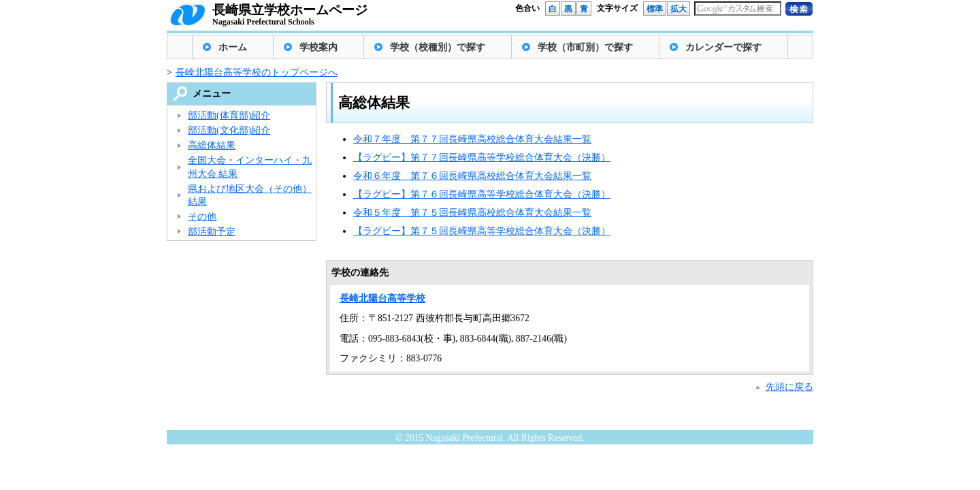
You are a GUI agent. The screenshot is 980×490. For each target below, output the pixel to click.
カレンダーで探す (723, 47)
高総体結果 (212, 145)
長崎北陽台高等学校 (382, 298)
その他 (202, 217)
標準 (655, 9)
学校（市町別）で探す (585, 47)
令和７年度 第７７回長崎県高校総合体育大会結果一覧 (472, 139)
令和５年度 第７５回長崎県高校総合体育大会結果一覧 (472, 213)
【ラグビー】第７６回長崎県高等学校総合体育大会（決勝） (482, 194)
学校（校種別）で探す (438, 47)
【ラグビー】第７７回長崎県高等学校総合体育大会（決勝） (482, 158)
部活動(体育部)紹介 (229, 115)
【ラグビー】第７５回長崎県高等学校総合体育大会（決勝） (482, 231)
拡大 (679, 9)
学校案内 (318, 47)
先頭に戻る (789, 387)
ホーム (233, 47)
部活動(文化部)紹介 (229, 130)
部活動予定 (212, 232)
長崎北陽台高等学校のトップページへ (257, 72)
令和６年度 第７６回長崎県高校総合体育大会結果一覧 (472, 176)
